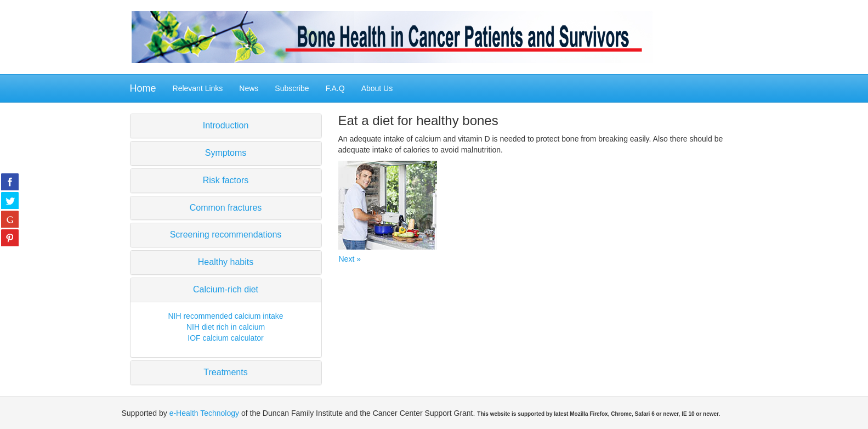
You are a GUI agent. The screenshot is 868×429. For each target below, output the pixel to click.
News (249, 88)
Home (143, 88)
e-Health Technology (204, 413)
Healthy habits (226, 262)
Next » (350, 259)
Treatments (225, 372)
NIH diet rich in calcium (226, 327)
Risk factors (226, 180)
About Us (377, 88)
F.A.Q (335, 88)
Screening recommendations (226, 235)
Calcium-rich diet (226, 289)
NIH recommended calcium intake (225, 316)
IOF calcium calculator (225, 338)
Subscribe (292, 88)
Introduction (226, 125)
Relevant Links (198, 88)
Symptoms (226, 153)
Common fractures (226, 208)
